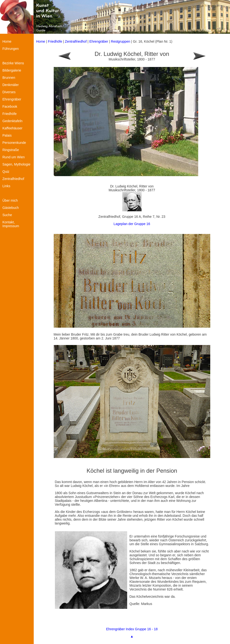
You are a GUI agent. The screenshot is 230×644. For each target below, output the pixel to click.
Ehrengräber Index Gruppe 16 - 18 (132, 629)
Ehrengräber (99, 41)
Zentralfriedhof (76, 41)
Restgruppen (120, 41)
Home (41, 41)
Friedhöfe (55, 41)
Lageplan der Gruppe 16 (132, 224)
